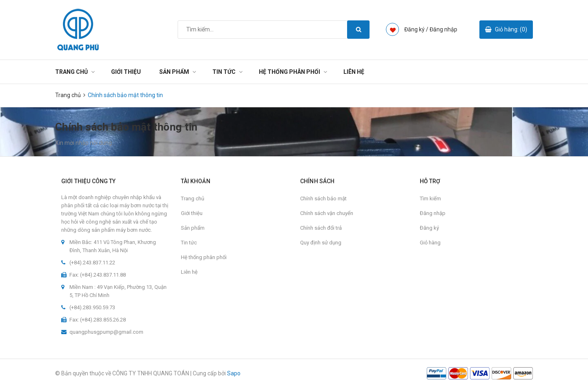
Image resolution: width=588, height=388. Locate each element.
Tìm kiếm (430, 198)
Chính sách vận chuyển (327, 213)
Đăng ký (429, 228)
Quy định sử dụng (321, 243)
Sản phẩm (174, 72)
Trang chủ (71, 72)
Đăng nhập (443, 29)
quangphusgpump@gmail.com (106, 332)
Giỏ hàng (430, 243)
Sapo (234, 373)
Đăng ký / (416, 29)
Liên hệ (354, 72)
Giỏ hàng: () (511, 29)
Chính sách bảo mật (323, 198)
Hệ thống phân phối (290, 72)
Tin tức (224, 72)
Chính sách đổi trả (321, 228)
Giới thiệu (126, 72)
